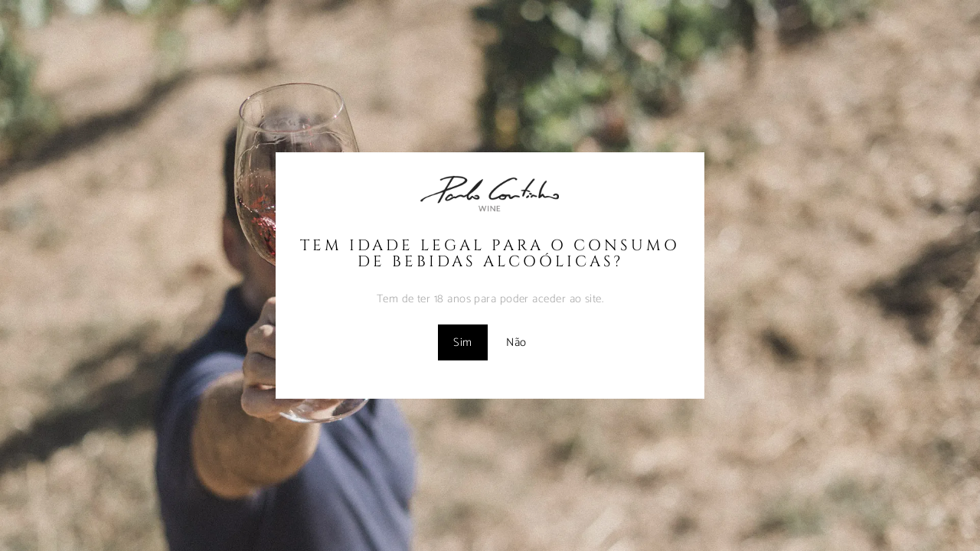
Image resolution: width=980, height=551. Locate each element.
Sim (462, 342)
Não (516, 342)
